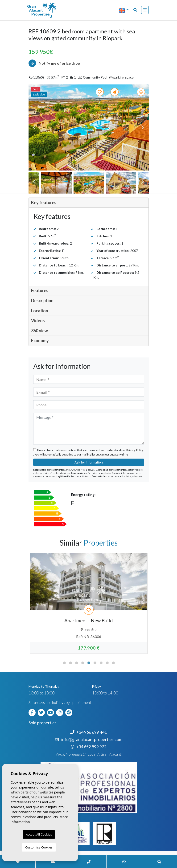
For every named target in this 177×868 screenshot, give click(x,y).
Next (143, 128)
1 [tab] (64, 663)
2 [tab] (70, 663)
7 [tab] (101, 663)
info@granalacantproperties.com (92, 739)
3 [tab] (77, 663)
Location (40, 311)
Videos (38, 321)
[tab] (89, 203)
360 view (39, 331)
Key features (44, 202)
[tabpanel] (89, 603)
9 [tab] (113, 663)
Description (42, 301)
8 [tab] (107, 663)
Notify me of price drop (54, 63)
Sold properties (43, 723)
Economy (40, 341)
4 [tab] (83, 663)
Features (40, 290)
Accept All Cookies (39, 834)
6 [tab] (95, 663)
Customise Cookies (39, 847)
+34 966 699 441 (88, 732)
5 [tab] (89, 663)
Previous (34, 128)
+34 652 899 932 (89, 747)
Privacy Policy (135, 450)
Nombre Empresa (47, 10)
